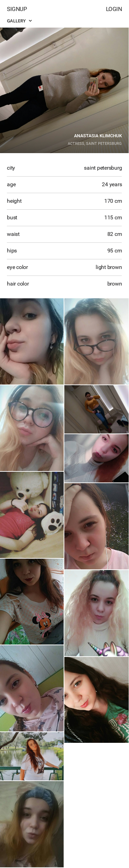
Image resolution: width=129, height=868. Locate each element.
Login (114, 9)
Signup (17, 9)
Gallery (19, 21)
